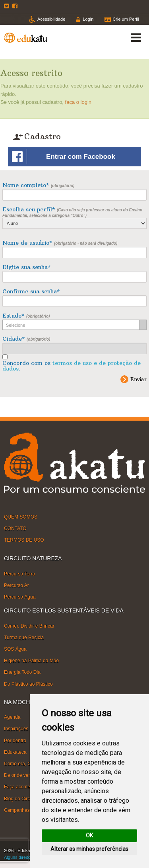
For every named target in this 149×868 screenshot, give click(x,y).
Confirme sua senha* (31, 291)
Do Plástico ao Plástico (28, 684)
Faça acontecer (20, 787)
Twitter (8, 6)
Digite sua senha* (26, 267)
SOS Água (15, 649)
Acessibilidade (51, 19)
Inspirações (16, 729)
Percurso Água (20, 597)
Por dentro (15, 740)
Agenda (12, 717)
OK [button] (89, 835)
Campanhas (17, 810)
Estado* (26, 316)
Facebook (16, 6)
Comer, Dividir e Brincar (29, 626)
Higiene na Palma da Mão (31, 661)
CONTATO (15, 529)
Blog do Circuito (21, 798)
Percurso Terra (19, 574)
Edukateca (15, 752)
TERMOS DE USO (24, 540)
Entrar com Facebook (64, 157)
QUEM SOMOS (21, 517)
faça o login (78, 102)
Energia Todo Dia (22, 672)
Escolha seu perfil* (74, 218)
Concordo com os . (72, 366)
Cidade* (26, 339)
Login (88, 19)
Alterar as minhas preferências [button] (89, 849)
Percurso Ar (16, 585)
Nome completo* (38, 185)
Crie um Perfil (126, 19)
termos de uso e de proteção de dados (72, 366)
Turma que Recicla (24, 638)
